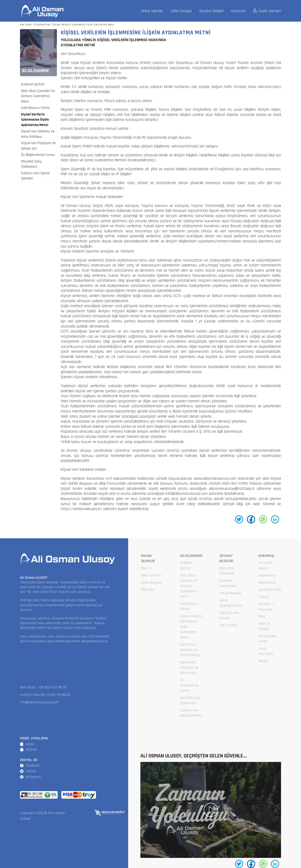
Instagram (33, 777)
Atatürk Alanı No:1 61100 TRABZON (45, 695)
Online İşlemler (152, 11)
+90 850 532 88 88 (52, 687)
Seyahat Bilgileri (211, 11)
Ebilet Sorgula (181, 11)
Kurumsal (238, 11)
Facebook (32, 766)
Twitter (31, 771)
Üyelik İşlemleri (267, 11)
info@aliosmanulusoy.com (39, 702)
